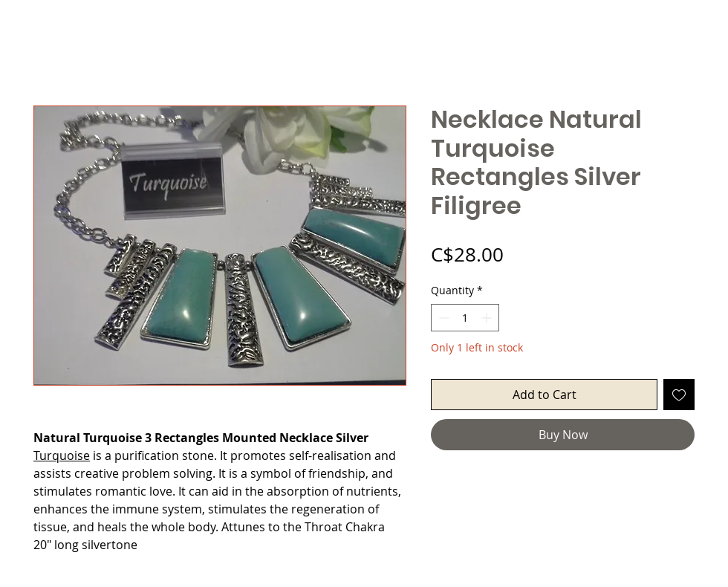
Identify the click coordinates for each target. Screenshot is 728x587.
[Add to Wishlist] (679, 395)
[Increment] (488, 318)
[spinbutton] (465, 318)
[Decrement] (442, 318)
